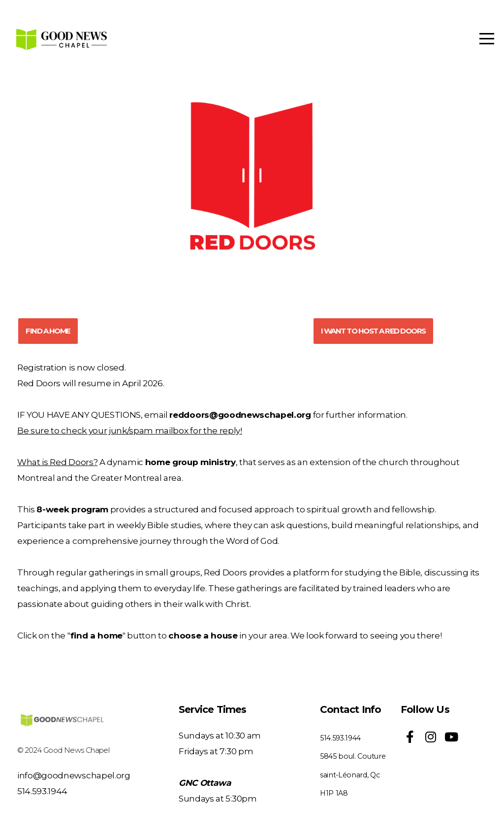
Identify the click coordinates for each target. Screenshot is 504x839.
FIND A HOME (48, 331)
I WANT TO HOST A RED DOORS (373, 331)
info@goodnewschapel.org (74, 775)
